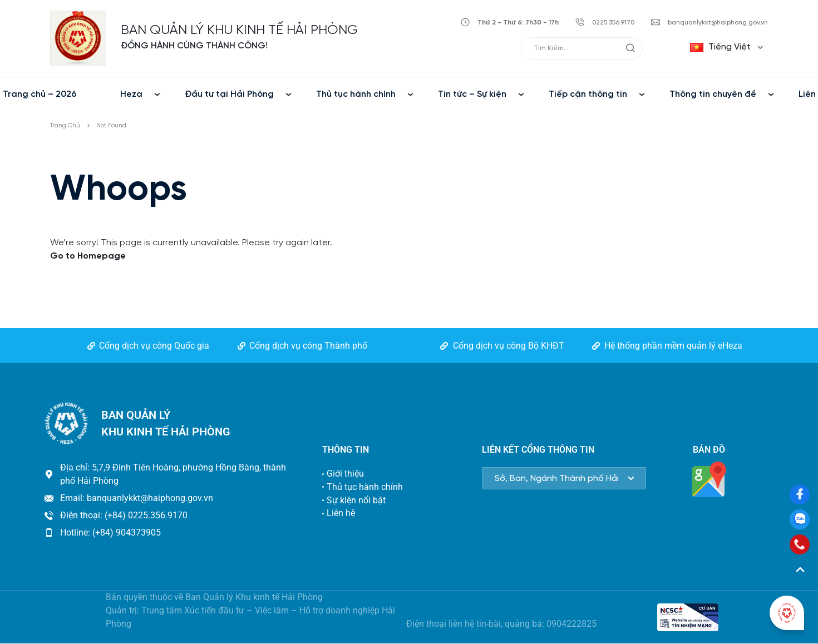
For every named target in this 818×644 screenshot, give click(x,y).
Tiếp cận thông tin (588, 94)
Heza (131, 94)
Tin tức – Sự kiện (472, 94)
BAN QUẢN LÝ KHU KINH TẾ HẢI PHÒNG (239, 30)
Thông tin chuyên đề (713, 94)
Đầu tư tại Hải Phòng (229, 94)
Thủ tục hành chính (356, 94)
